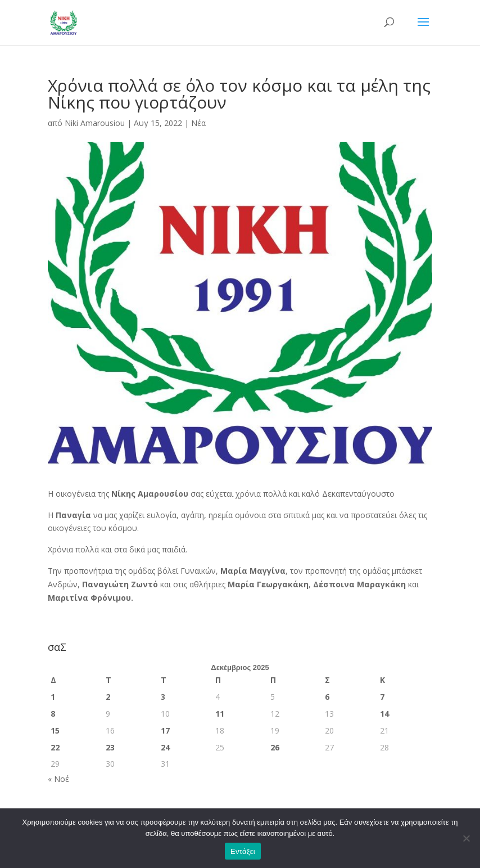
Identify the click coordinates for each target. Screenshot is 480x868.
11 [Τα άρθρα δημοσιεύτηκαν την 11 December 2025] (220, 714)
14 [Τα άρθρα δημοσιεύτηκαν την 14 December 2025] (384, 714)
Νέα (198, 123)
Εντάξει (243, 851)
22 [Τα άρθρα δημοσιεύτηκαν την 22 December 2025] (55, 747)
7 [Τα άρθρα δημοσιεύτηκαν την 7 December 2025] (382, 697)
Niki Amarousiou (95, 123)
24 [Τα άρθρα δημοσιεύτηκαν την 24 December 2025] (165, 747)
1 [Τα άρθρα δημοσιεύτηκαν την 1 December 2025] (53, 697)
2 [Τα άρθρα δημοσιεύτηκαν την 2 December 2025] (108, 697)
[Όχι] (466, 838)
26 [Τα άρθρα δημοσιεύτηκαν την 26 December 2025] (275, 747)
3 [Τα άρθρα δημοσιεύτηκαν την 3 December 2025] (163, 697)
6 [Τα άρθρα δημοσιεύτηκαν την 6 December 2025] (327, 697)
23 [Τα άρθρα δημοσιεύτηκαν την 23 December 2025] (110, 747)
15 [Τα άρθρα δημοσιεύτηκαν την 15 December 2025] (55, 730)
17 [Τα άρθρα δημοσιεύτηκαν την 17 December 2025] (165, 730)
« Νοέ (58, 779)
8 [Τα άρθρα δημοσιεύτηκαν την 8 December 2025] (53, 714)
